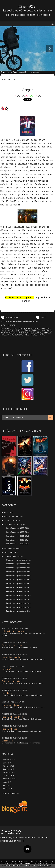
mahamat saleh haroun (35, 335)
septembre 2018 (9, 779)
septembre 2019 (9, 760)
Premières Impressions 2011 (18, 584)
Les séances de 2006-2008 (17, 528)
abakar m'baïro (16, 333)
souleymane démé (42, 329)
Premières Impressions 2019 (18, 611)
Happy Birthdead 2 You (12, 717)
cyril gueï (20, 331)
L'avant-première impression (19, 560)
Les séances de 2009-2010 (17, 532)
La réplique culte (12, 521)
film (16, 329)
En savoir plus (44, 866)
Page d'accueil (19, 72)
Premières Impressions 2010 (18, 580)
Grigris (28, 90)
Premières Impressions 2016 (18, 603)
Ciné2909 (27, 6)
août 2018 (7, 782)
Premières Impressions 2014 (18, 595)
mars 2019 (7, 763)
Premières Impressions (13, 556)
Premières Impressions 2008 (18, 572)
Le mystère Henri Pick (12, 657)
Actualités (8, 512)
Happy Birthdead (9, 729)
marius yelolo (32, 331)
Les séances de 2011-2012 (17, 536)
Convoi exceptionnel (11, 705)
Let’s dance (7, 693)
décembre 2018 (9, 773)
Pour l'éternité (11, 552)
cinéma (10, 329)
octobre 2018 (9, 776)
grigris (30, 329)
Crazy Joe (5, 72)
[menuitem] (6, 72)
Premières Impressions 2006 (18, 564)
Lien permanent (10, 317)
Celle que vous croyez (12, 645)
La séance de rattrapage (14, 525)
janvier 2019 (9, 769)
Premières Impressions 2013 (18, 592)
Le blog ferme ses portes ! (14, 631)
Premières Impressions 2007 (18, 568)
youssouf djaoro (34, 333)
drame (22, 329)
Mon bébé (6, 669)
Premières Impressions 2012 (18, 588)
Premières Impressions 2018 (18, 607)
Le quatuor (35, 72)
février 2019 (9, 766)
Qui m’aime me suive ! (12, 681)
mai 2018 (7, 785)
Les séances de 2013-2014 (17, 540)
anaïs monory (8, 331)
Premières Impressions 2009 (18, 576)
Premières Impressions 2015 (18, 599)
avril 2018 (8, 789)
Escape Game (8, 741)
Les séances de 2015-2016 (17, 544)
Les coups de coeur (12, 548)
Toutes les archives (10, 793)
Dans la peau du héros (13, 517)
